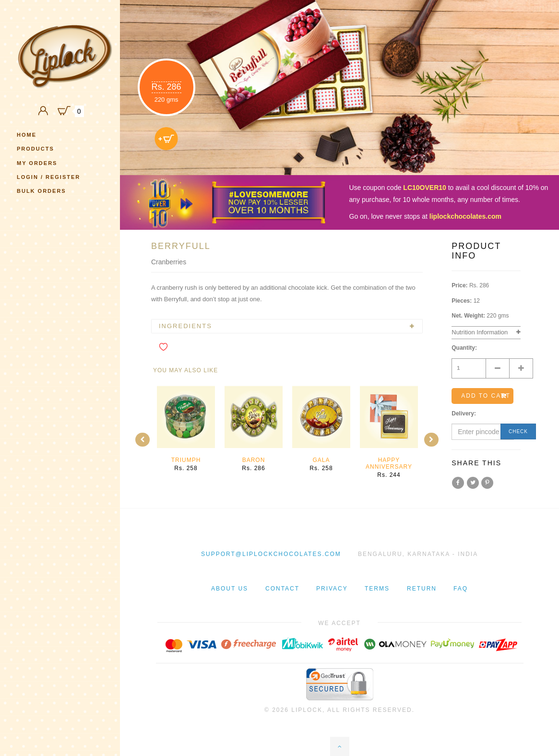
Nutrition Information (480, 332)
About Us (230, 589)
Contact (282, 589)
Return (422, 589)
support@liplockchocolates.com (271, 554)
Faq (461, 589)
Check (518, 431)
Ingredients (185, 326)
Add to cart (486, 396)
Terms (377, 589)
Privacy (332, 589)
